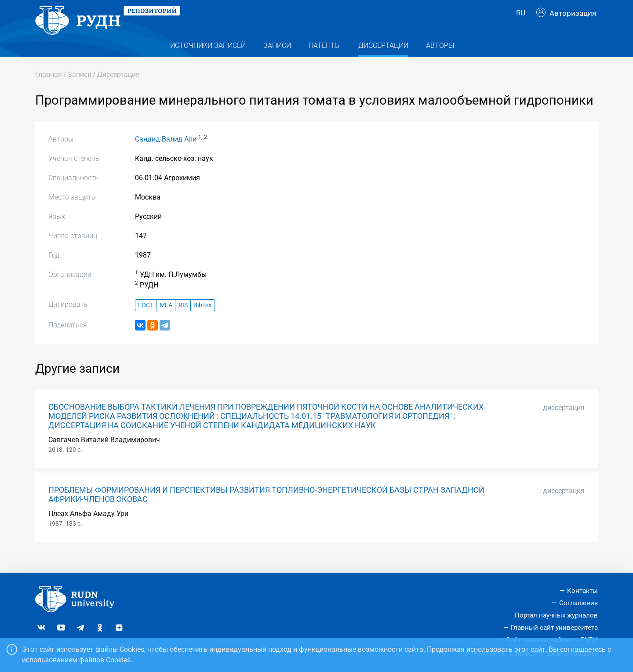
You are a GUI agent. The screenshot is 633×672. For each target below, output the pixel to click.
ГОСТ (146, 319)
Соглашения (578, 603)
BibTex (202, 319)
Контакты (582, 591)
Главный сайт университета (554, 628)
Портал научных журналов (556, 615)
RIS (183, 319)
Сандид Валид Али (166, 153)
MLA (166, 319)
